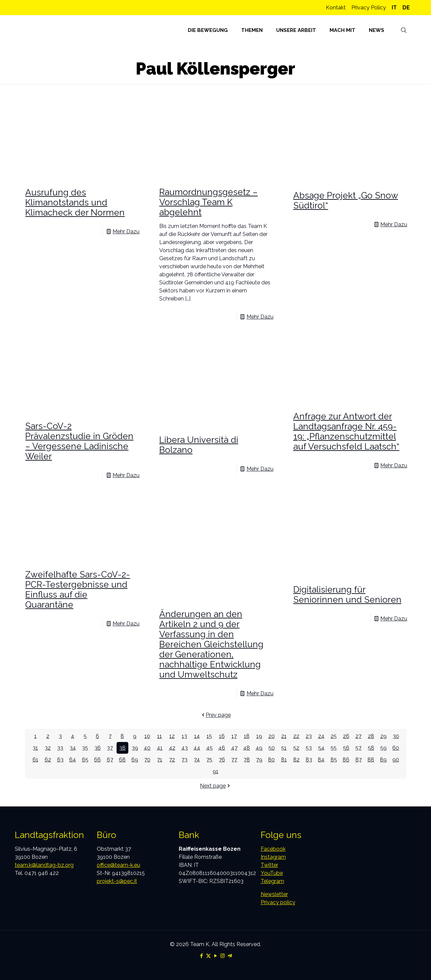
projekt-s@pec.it (117, 881)
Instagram (273, 857)
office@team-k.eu (118, 865)
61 (35, 760)
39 (135, 748)
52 (296, 748)
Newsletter (274, 894)
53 (309, 748)
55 (334, 748)
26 (346, 736)
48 (247, 748)
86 (346, 760)
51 (284, 748)
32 (48, 748)
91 (215, 771)
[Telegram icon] (230, 956)
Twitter (269, 865)
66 (97, 760)
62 (48, 760)
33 (60, 748)
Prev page (215, 715)
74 (197, 760)
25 (334, 736)
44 (197, 748)
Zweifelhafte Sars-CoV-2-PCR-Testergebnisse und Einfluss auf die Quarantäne (78, 590)
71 (160, 760)
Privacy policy (278, 902)
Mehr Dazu (126, 231)
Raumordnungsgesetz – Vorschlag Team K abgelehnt (208, 202)
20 (272, 736)
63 (60, 760)
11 (160, 736)
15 (209, 736)
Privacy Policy (369, 8)
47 (234, 748)
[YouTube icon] (215, 956)
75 (209, 760)
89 (383, 760)
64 (73, 760)
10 (147, 736)
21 (284, 736)
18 (247, 736)
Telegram (272, 881)
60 (396, 748)
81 (284, 760)
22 (296, 736)
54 (321, 748)
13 (184, 736)
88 (371, 760)
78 (247, 760)
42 (172, 748)
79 (259, 760)
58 (371, 748)
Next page (215, 786)
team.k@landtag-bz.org (44, 865)
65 (85, 760)
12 (172, 736)
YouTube (272, 873)
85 (334, 760)
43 (185, 748)
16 (222, 736)
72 (172, 760)
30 (396, 736)
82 (296, 760)
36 (98, 748)
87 (359, 760)
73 (184, 760)
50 (272, 748)
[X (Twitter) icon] (208, 956)
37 (110, 748)
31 (35, 748)
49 (259, 748)
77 (234, 760)
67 (110, 760)
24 (321, 736)
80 (271, 760)
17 (234, 736)
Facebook (273, 849)
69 (135, 760)
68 (122, 760)
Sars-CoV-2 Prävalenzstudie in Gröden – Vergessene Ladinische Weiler (79, 441)
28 (371, 736)
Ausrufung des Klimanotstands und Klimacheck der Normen (75, 202)
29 (383, 736)
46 (222, 748)
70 (147, 760)
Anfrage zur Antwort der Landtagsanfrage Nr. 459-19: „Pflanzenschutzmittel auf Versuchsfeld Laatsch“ (346, 431)
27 (358, 736)
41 (160, 748)
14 (197, 736)
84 (321, 760)
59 (383, 748)
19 (259, 736)
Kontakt (336, 8)
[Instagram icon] (223, 956)
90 (396, 760)
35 (85, 748)
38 (122, 748)
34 (73, 748)
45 (209, 748)
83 (309, 760)
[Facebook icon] (201, 956)
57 (358, 748)
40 (147, 748)
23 (309, 736)
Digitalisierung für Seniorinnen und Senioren (347, 595)
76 (222, 760)
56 (346, 748)
